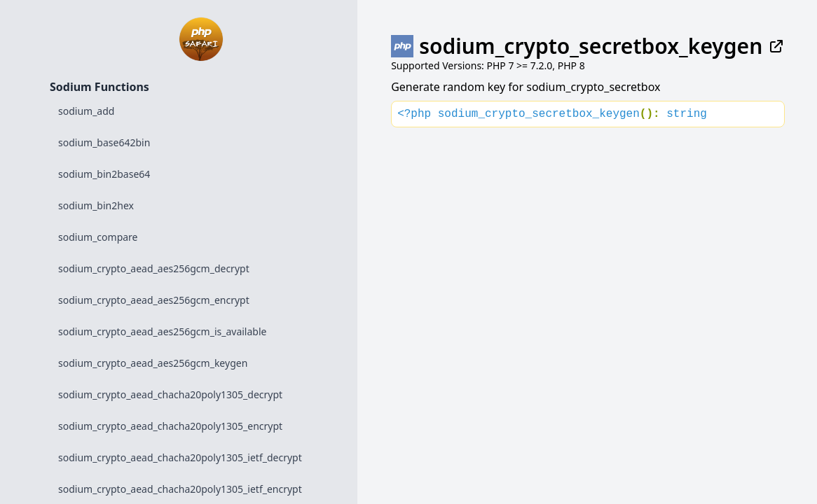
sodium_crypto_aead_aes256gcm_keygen (153, 363)
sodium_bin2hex (96, 205)
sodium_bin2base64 (104, 174)
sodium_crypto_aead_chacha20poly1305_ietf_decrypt (180, 457)
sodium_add (86, 111)
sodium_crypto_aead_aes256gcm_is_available (162, 331)
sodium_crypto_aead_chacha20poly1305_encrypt (170, 426)
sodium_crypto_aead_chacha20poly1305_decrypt (170, 394)
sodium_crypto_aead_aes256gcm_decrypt (154, 268)
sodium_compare (98, 237)
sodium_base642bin (104, 142)
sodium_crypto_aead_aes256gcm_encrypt (154, 300)
